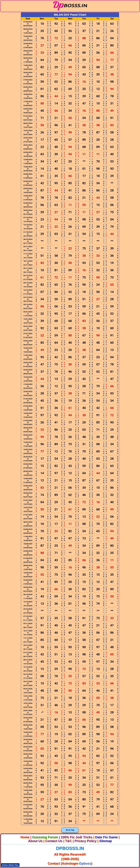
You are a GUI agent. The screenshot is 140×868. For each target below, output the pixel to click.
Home (25, 837)
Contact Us (54, 841)
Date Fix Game (106, 837)
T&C (68, 841)
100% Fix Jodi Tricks (77, 837)
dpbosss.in (70, 848)
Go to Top (70, 830)
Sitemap (106, 841)
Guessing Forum (45, 837)
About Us (35, 841)
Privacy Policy (86, 841)
